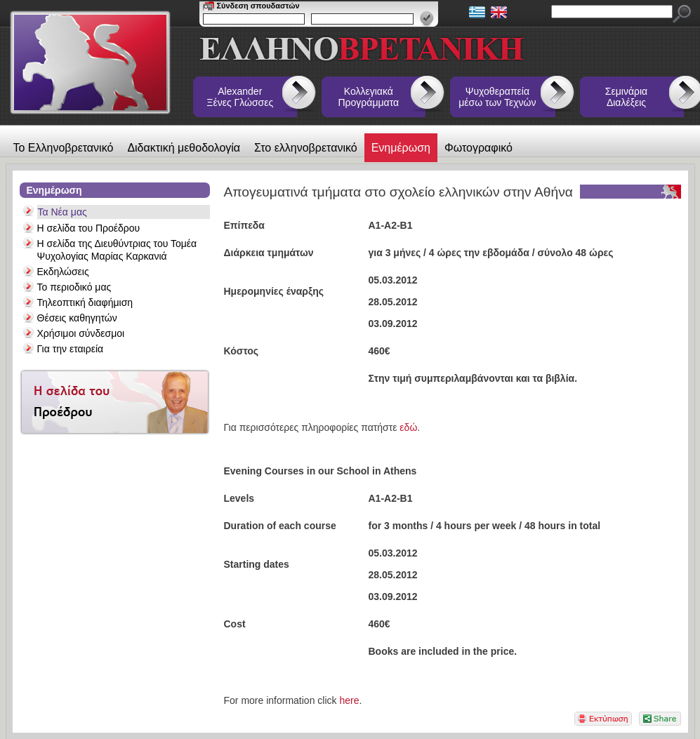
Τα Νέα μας (62, 212)
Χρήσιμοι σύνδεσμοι (81, 333)
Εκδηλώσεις (63, 272)
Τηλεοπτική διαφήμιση (85, 302)
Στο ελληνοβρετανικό (306, 148)
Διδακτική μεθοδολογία (184, 148)
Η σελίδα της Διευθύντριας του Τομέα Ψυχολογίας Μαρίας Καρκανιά (117, 250)
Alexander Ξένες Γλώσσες (240, 97)
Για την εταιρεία (71, 349)
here (349, 700)
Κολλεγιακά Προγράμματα (369, 97)
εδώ (408, 427)
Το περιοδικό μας (74, 287)
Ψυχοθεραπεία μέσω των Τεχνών (497, 97)
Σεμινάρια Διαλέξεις (626, 97)
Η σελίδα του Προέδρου (89, 228)
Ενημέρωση (401, 148)
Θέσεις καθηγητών (77, 318)
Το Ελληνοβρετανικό (64, 148)
